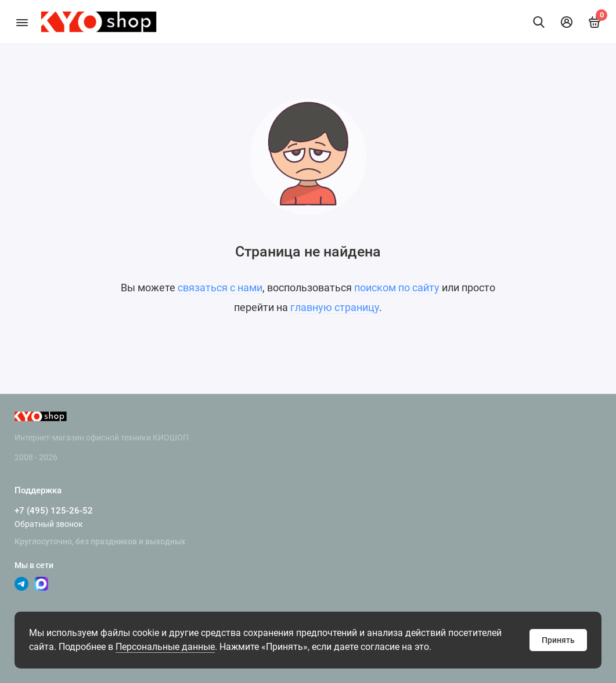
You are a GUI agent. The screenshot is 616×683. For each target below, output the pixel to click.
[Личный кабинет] (567, 22)
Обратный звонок (49, 524)
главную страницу (335, 307)
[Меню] (22, 22)
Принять (558, 640)
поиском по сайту (397, 288)
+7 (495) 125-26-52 (54, 511)
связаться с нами (220, 288)
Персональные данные (165, 647)
